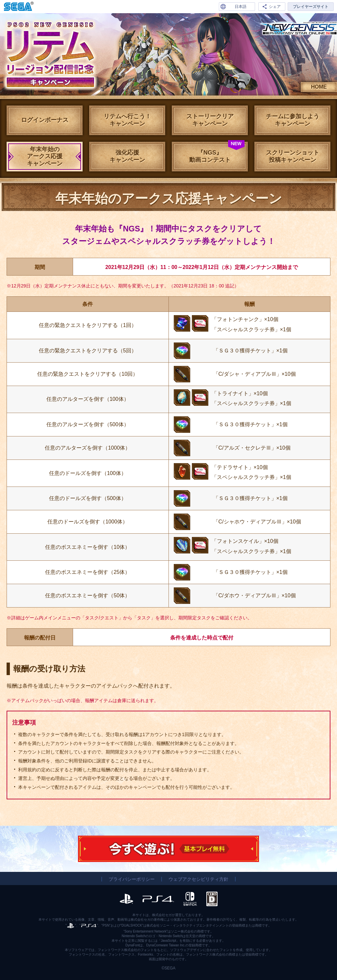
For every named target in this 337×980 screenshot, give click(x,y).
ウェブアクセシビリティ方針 (198, 879)
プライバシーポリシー (132, 879)
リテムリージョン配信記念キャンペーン (49, 54)
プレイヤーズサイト (311, 7)
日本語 (241, 7)
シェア (275, 7)
